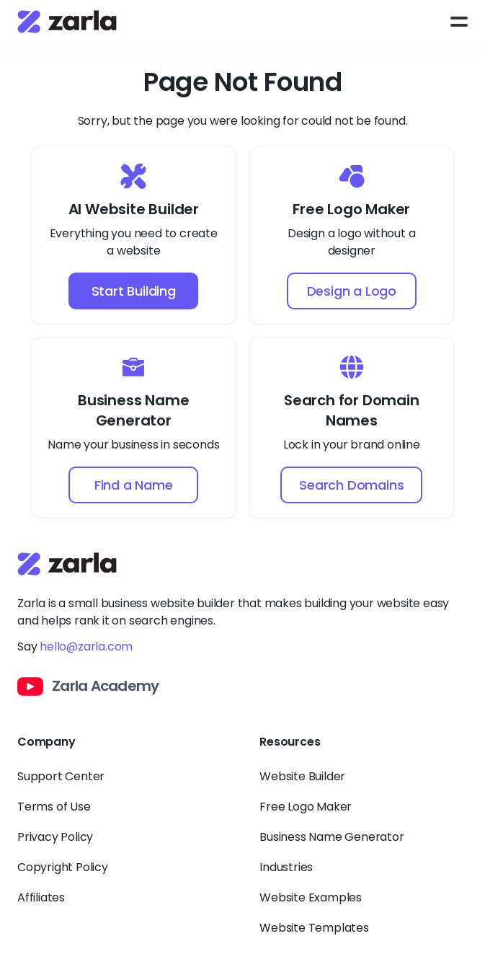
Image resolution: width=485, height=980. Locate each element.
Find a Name (134, 485)
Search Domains (351, 485)
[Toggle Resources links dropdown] (364, 751)
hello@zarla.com (86, 646)
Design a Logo (352, 291)
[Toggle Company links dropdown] (121, 751)
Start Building (134, 291)
